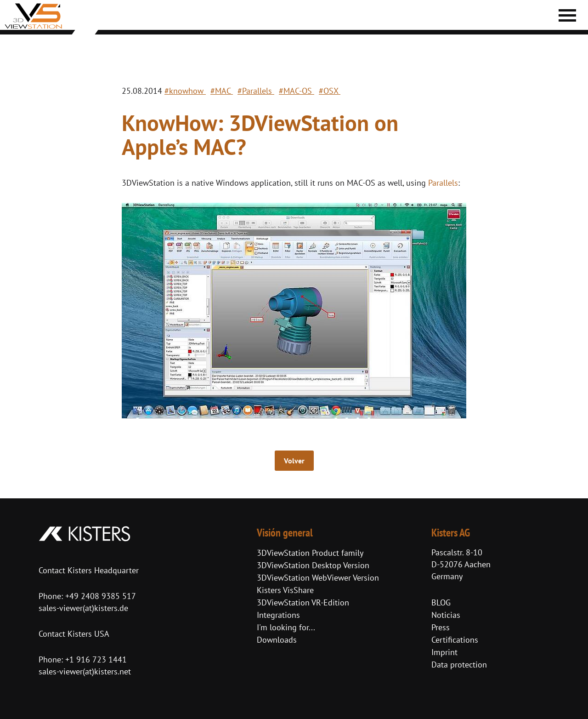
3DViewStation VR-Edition (303, 602)
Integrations (278, 615)
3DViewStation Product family (310, 553)
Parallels (443, 183)
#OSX (330, 91)
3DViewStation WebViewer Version (318, 578)
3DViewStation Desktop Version (313, 565)
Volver (294, 461)
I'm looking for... (286, 627)
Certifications (455, 640)
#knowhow (185, 91)
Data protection (459, 665)
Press (441, 627)
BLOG (441, 602)
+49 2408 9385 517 (99, 596)
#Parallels (256, 91)
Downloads (277, 640)
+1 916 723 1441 (96, 659)
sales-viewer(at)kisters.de (83, 608)
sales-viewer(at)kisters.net (85, 671)
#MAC (222, 91)
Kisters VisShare (285, 590)
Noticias (446, 615)
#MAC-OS (297, 91)
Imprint (444, 652)
